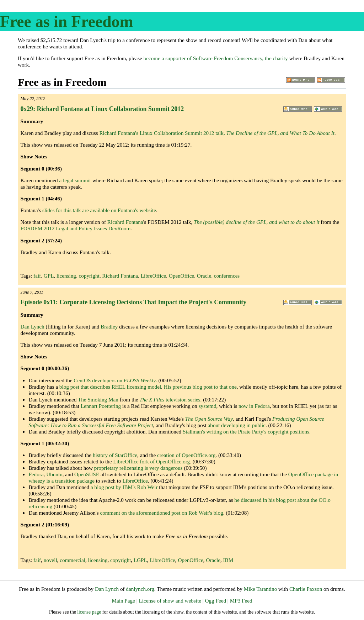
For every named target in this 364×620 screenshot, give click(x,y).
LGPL (140, 560)
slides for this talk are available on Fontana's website (99, 210)
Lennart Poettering (101, 406)
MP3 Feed (241, 601)
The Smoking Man (98, 400)
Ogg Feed (216, 601)
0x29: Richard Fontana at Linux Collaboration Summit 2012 (102, 109)
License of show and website (170, 601)
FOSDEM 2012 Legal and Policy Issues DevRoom (76, 228)
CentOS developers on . (115, 380)
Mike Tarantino (261, 589)
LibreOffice (153, 276)
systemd (208, 406)
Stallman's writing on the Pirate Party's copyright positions (246, 432)
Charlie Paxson (306, 589)
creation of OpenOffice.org (186, 455)
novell (50, 560)
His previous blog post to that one (200, 387)
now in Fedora (254, 406)
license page (89, 612)
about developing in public (237, 425)
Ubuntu (54, 474)
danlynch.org (140, 589)
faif (37, 276)
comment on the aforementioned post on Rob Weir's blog (161, 513)
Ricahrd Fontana (125, 222)
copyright (89, 276)
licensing (66, 276)
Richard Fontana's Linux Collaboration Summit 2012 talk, (217, 133)
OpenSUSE (87, 474)
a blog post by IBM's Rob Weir (124, 487)
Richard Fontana (120, 276)
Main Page (123, 601)
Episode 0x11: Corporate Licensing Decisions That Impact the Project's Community (133, 302)
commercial (73, 560)
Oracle (204, 276)
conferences (227, 276)
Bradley (109, 327)
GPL (49, 276)
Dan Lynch (33, 327)
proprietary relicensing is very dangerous (138, 468)
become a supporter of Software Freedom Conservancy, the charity (216, 58)
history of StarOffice (115, 455)
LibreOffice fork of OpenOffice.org (151, 461)
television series (170, 400)
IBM (228, 560)
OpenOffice (181, 276)
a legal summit (75, 180)
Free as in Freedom (66, 22)
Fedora (36, 474)
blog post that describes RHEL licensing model (110, 387)
